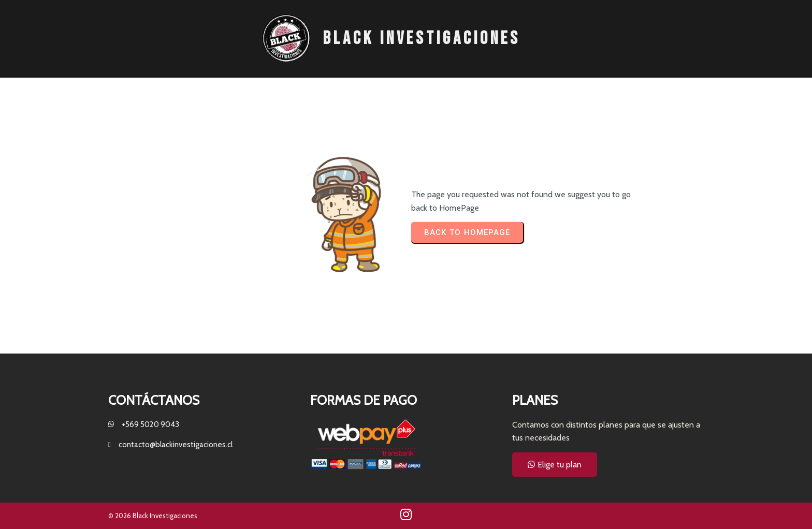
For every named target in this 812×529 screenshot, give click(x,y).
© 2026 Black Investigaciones (153, 516)
